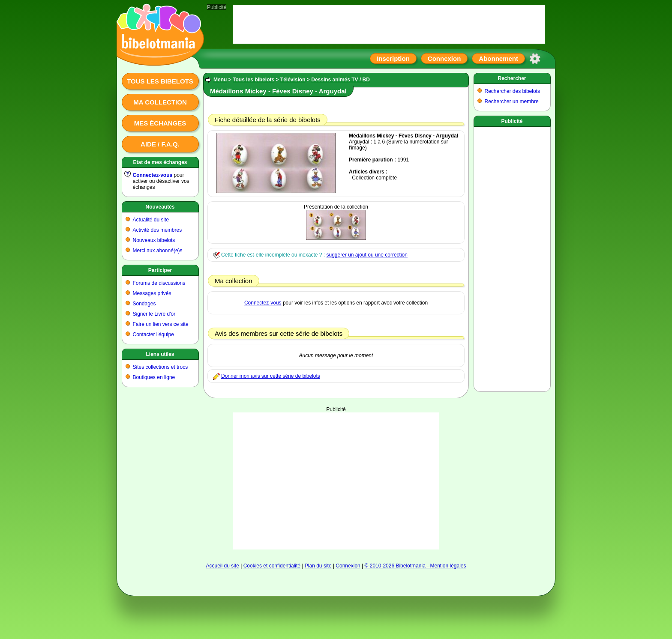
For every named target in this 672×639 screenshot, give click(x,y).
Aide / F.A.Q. (160, 144)
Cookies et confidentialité (272, 566)
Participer (160, 270)
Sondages (144, 304)
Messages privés (152, 293)
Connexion (444, 58)
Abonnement (498, 58)
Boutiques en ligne (154, 377)
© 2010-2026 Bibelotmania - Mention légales (415, 566)
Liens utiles (160, 354)
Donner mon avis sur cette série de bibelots (271, 376)
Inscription (393, 58)
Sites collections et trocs (160, 367)
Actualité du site (151, 220)
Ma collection (160, 102)
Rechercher (512, 78)
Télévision (293, 80)
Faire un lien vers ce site (161, 324)
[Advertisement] (336, 481)
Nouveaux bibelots (154, 240)
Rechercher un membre (512, 102)
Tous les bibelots (160, 81)
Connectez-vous (153, 175)
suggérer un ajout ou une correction (367, 255)
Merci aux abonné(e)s (158, 251)
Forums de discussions (159, 283)
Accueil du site (222, 566)
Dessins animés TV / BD (340, 80)
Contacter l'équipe (153, 334)
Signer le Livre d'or (154, 314)
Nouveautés (160, 207)
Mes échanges (160, 123)
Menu (220, 80)
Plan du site (318, 566)
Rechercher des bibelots (512, 91)
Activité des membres (157, 230)
